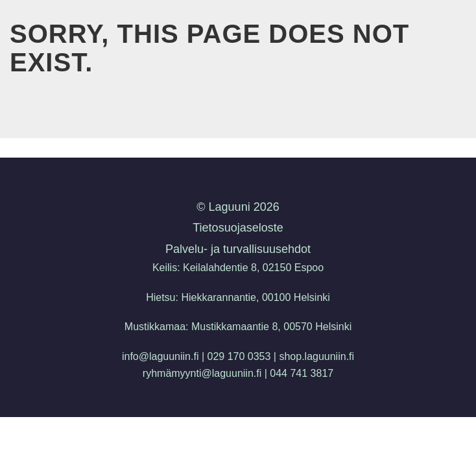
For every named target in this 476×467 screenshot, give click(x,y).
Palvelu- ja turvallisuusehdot (238, 249)
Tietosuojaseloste (238, 228)
